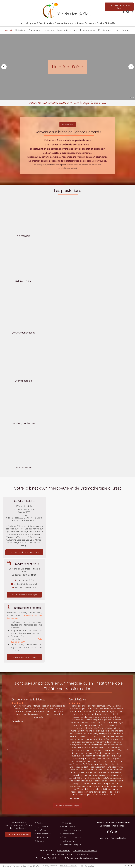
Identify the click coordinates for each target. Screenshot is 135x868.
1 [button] (131, 98)
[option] (39, 710)
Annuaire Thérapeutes (68, 866)
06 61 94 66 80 (64, 850)
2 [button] (133, 98)
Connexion (128, 865)
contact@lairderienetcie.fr (26, 584)
